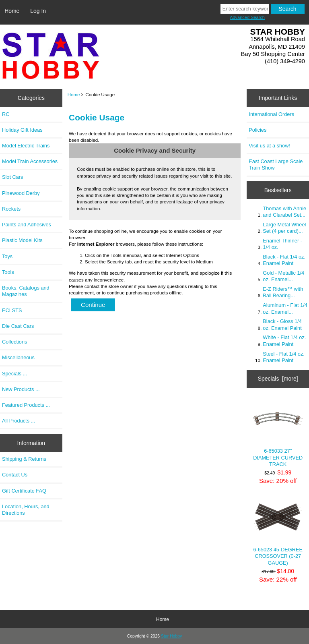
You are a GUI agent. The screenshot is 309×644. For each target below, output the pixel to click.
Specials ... (14, 374)
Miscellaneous (18, 357)
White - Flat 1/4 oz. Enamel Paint (284, 341)
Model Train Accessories (30, 161)
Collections (14, 342)
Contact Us (15, 475)
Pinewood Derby (21, 193)
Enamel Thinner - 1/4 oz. (282, 244)
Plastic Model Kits (22, 240)
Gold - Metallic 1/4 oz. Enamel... (283, 276)
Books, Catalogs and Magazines (26, 291)
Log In (38, 11)
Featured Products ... (26, 405)
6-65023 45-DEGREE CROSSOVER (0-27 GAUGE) (278, 531)
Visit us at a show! (269, 146)
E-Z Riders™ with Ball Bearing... (283, 292)
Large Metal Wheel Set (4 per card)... (284, 228)
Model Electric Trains (26, 146)
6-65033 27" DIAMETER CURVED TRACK (278, 433)
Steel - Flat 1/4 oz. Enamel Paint (283, 357)
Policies (257, 130)
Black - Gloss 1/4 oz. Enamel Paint (282, 324)
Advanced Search (247, 17)
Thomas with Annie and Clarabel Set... (284, 212)
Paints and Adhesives (27, 225)
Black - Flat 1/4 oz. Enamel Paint (284, 260)
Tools (8, 272)
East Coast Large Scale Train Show (276, 165)
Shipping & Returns (24, 459)
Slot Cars (12, 177)
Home (12, 11)
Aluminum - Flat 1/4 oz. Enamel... (285, 308)
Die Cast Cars (18, 326)
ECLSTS (12, 310)
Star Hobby (171, 636)
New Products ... (21, 389)
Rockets (11, 209)
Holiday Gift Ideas (22, 130)
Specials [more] (278, 379)
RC (6, 114)
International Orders (271, 114)
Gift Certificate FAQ (24, 491)
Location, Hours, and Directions (26, 510)
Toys (7, 256)
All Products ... (19, 421)
